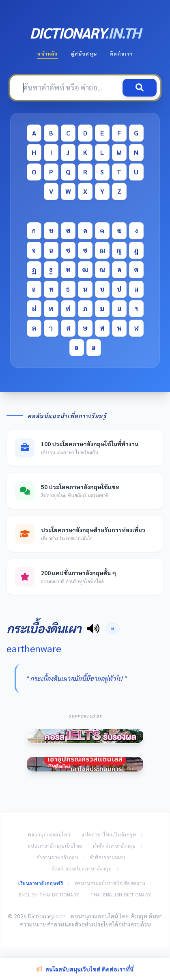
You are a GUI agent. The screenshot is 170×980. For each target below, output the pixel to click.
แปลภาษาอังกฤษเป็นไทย (55, 846)
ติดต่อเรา (121, 54)
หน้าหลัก (47, 54)
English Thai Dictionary (49, 895)
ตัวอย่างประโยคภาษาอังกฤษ (82, 869)
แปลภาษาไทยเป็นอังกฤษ (109, 835)
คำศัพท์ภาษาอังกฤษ (114, 846)
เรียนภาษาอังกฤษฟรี (41, 883)
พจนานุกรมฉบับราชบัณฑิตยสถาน (110, 883)
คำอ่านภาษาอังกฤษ (58, 857)
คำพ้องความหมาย (108, 857)
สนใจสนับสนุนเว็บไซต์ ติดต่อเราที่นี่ (85, 969)
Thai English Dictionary (121, 895)
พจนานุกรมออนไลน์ (49, 835)
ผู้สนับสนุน (84, 54)
